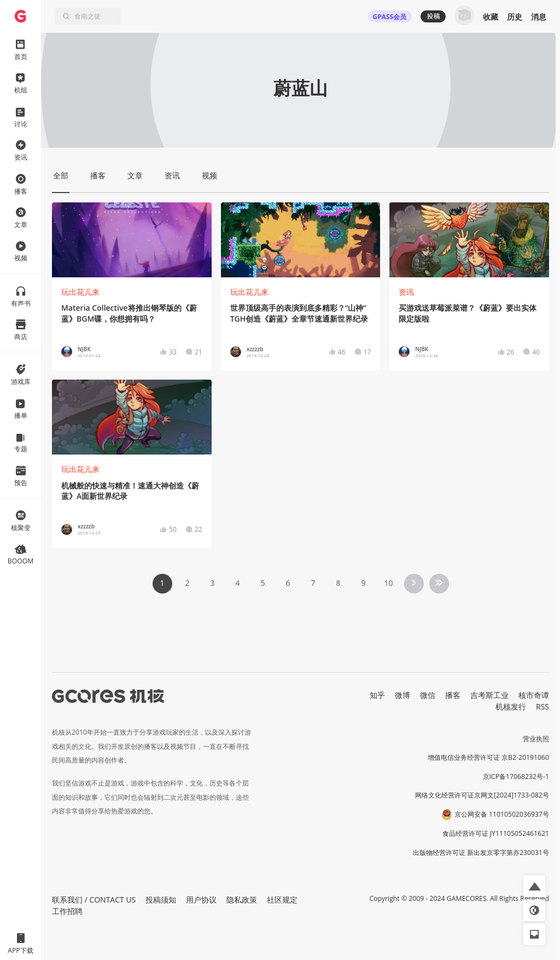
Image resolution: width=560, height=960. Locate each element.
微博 (402, 695)
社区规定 (282, 900)
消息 (539, 17)
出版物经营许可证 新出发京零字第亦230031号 (481, 853)
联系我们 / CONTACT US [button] (94, 900)
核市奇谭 (534, 695)
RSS (542, 706)
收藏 (491, 17)
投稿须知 (161, 900)
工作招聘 (67, 911)
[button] (534, 886)
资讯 (406, 292)
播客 (453, 695)
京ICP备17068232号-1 (516, 776)
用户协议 (201, 900)
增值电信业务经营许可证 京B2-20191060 (488, 757)
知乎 (377, 695)
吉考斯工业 (489, 695)
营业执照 (536, 739)
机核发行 (511, 706)
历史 (515, 17)
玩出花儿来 (80, 292)
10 (388, 583)
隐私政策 (242, 900)
